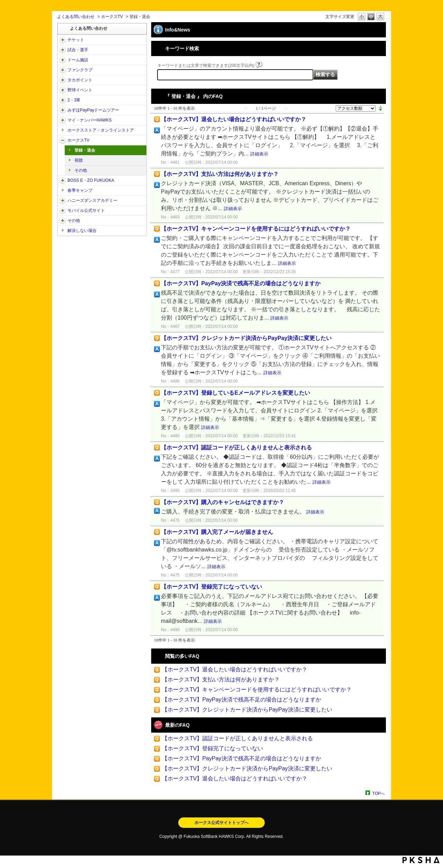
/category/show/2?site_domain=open (63, 40)
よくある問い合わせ (76, 17)
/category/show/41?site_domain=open (63, 80)
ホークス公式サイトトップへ (221, 823)
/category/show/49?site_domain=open (63, 221)
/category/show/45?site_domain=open (63, 110)
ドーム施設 (78, 60)
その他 (81, 170)
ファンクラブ (80, 70)
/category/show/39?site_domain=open (63, 60)
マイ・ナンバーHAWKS (90, 120)
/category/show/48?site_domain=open (63, 211)
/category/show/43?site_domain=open (63, 100)
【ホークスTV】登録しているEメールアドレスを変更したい (236, 393)
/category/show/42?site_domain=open (63, 90)
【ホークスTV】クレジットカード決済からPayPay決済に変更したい (246, 338)
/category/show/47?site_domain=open (63, 200)
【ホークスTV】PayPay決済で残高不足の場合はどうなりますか (241, 283)
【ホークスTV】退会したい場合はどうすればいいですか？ (234, 119)
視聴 (79, 160)
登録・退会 (85, 150)
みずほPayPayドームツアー (93, 110)
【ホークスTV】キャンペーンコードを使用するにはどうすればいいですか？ (256, 229)
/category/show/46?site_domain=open (63, 120)
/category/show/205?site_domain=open (63, 140)
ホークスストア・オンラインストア (101, 130)
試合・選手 (78, 50)
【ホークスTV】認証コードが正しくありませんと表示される (236, 448)
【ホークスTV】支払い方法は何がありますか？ (220, 174)
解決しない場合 (82, 231)
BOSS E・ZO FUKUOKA (91, 180)
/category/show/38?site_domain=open (63, 50)
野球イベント (80, 90)
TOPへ (379, 793)
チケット (76, 40)
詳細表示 (259, 154)
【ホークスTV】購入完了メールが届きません (217, 532)
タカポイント (80, 80)
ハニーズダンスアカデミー (92, 200)
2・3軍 (74, 100)
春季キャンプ (80, 190)
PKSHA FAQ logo (421, 860)
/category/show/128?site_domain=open (63, 180)
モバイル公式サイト (86, 211)
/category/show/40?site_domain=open (63, 70)
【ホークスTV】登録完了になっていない (211, 587)
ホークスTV (112, 17)
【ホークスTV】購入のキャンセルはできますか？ (223, 502)
